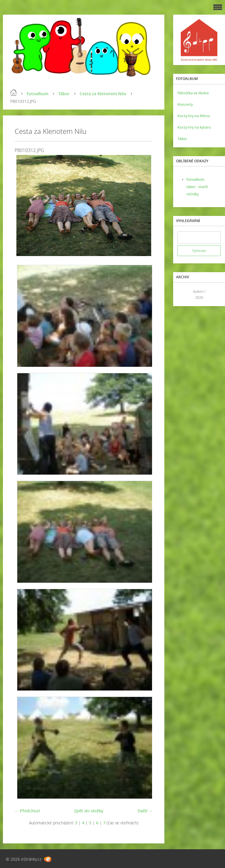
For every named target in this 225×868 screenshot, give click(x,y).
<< (184, 294)
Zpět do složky (89, 811)
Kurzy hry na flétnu (194, 116)
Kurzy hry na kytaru (194, 127)
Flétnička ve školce (193, 93)
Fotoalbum (37, 94)
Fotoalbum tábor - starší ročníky (197, 187)
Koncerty (185, 104)
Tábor (64, 94)
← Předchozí (27, 811)
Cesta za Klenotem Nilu (103, 94)
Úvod (13, 93)
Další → (145, 811)
